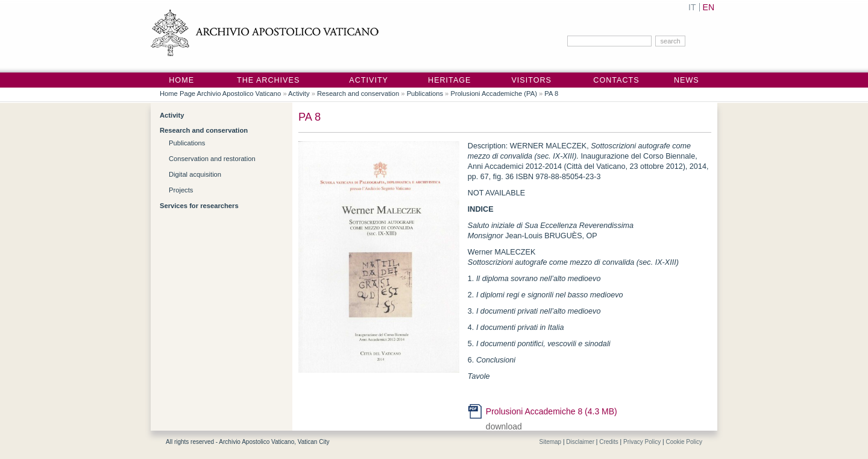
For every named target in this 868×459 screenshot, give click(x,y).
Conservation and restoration (212, 159)
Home (181, 80)
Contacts (616, 80)
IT (692, 7)
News (687, 80)
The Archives (268, 80)
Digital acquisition (195, 174)
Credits (609, 442)
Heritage (449, 80)
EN (709, 7)
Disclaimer (580, 442)
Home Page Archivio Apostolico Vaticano (220, 93)
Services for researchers (199, 206)
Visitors (531, 80)
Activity (369, 80)
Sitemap (550, 442)
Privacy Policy (642, 442)
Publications (425, 93)
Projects (181, 190)
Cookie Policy (684, 442)
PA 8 (551, 93)
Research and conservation (358, 93)
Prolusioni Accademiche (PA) (493, 93)
